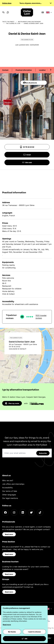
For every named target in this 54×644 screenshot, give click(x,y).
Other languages (9, 495)
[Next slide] (51, 70)
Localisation (44, 70)
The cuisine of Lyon (13, 23)
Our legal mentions (10, 498)
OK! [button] (24, 639)
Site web (27, 162)
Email (27, 155)
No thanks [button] (12, 632)
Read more (9, 534)
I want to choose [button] (34, 632)
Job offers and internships (13, 484)
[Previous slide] (47, 70)
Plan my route (12, 403)
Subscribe (43, 453)
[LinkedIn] (23, 512)
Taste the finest (8, 22)
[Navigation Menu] (3, 12)
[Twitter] (31, 512)
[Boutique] (43, 12)
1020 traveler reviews (41, 317)
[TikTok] (40, 512)
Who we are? (8, 480)
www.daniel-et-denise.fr (18, 349)
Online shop (7, 3)
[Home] (27, 12)
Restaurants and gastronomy (29, 22)
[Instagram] (14, 512)
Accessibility (7, 488)
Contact (5, 70)
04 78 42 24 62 (27, 147)
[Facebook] (5, 512)
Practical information (24, 70)
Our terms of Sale (10, 491)
